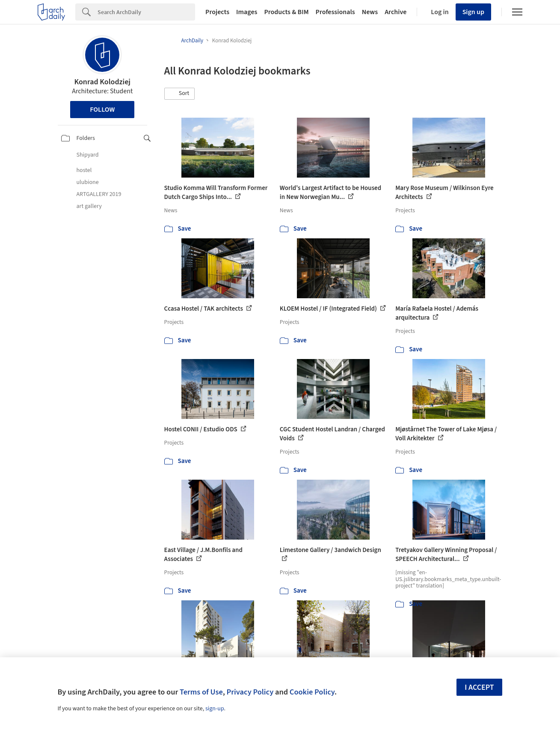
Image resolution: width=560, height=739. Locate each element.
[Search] (146, 12)
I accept (479, 687)
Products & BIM (286, 12)
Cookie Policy (312, 692)
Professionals (335, 12)
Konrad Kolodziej (102, 82)
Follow (102, 110)
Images (247, 12)
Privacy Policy (250, 692)
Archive (396, 12)
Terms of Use (201, 692)
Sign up (473, 12)
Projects (217, 12)
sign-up (215, 709)
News (370, 12)
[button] (180, 94)
